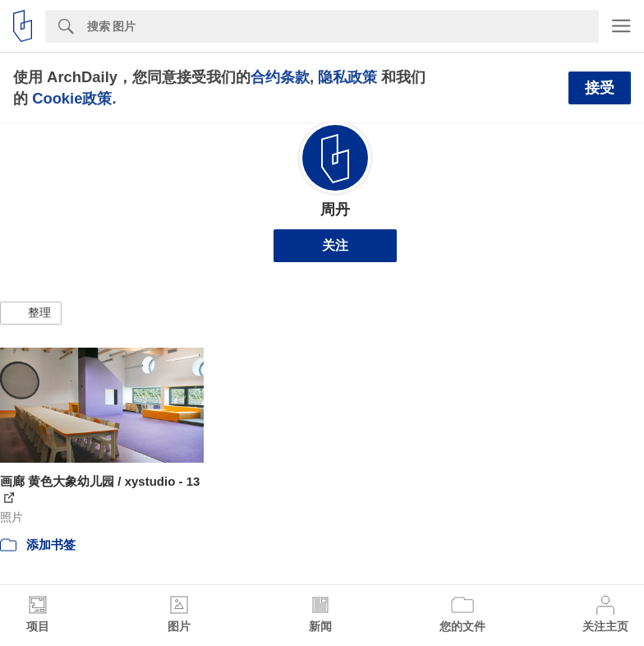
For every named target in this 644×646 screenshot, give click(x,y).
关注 (335, 245)
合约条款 (280, 77)
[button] (31, 313)
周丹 (335, 210)
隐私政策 (347, 77)
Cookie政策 (72, 98)
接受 (600, 88)
